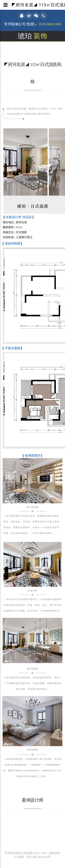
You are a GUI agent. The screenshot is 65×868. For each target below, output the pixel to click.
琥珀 (33, 36)
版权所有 (55, 853)
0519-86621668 (49, 24)
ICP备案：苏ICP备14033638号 (33, 857)
